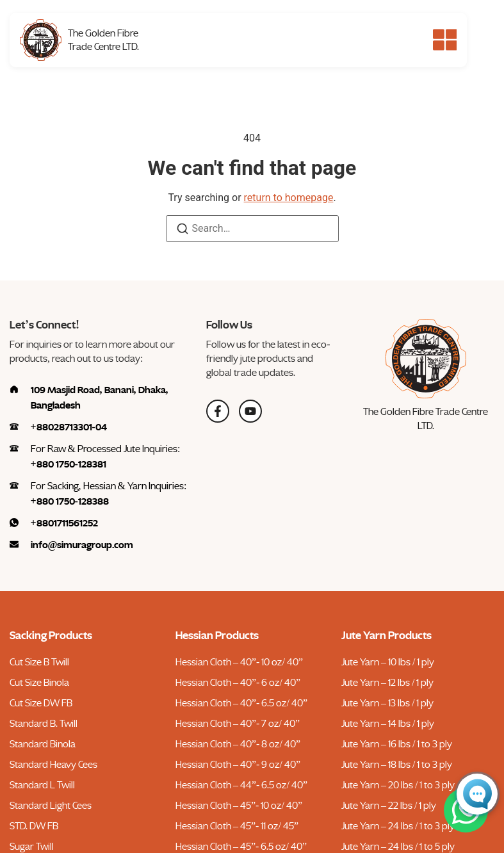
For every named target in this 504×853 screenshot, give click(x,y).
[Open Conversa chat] (477, 794)
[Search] (183, 231)
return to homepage (289, 198)
